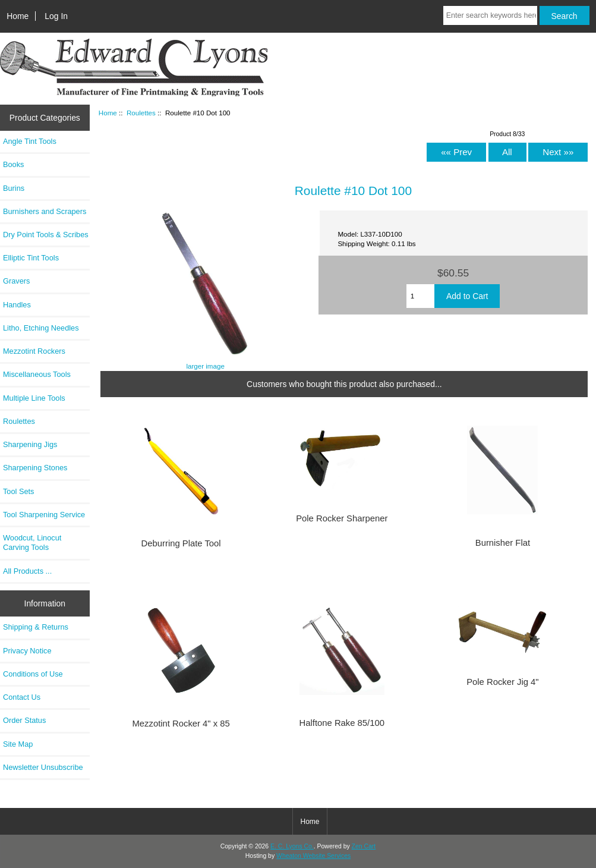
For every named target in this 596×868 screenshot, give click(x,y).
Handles (17, 305)
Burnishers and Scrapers (45, 211)
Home (18, 16)
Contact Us (22, 697)
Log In (56, 16)
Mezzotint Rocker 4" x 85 (181, 724)
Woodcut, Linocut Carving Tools (32, 542)
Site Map (18, 744)
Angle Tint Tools (30, 141)
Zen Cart (364, 846)
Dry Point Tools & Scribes (46, 235)
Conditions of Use (33, 674)
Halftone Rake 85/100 (342, 723)
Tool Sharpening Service (44, 515)
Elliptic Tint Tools (31, 258)
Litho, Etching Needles (41, 328)
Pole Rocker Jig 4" (502, 682)
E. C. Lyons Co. (292, 846)
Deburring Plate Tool (181, 543)
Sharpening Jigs (30, 444)
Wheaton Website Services (313, 856)
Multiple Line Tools (34, 398)
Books (13, 164)
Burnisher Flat (503, 543)
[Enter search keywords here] (490, 15)
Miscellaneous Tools (37, 374)
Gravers (16, 281)
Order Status (24, 720)
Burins (14, 188)
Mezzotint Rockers (34, 351)
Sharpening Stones (35, 468)
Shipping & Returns (36, 627)
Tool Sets (18, 491)
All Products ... (27, 571)
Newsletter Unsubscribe (43, 767)
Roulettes (141, 113)
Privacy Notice (27, 651)
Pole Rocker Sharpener (342, 518)
